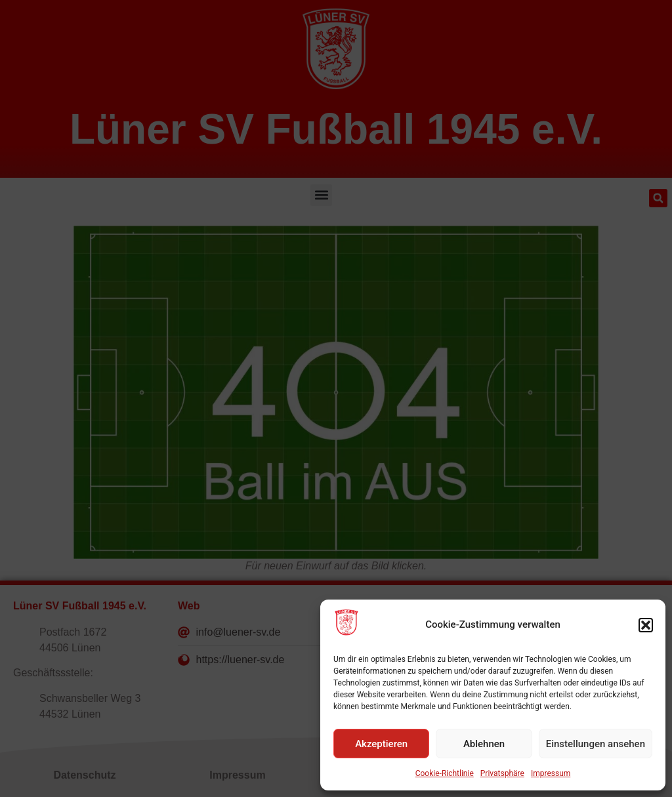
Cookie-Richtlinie (445, 773)
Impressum (551, 773)
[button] (646, 625)
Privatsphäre (502, 773)
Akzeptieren (381, 744)
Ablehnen (484, 744)
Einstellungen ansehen (596, 744)
